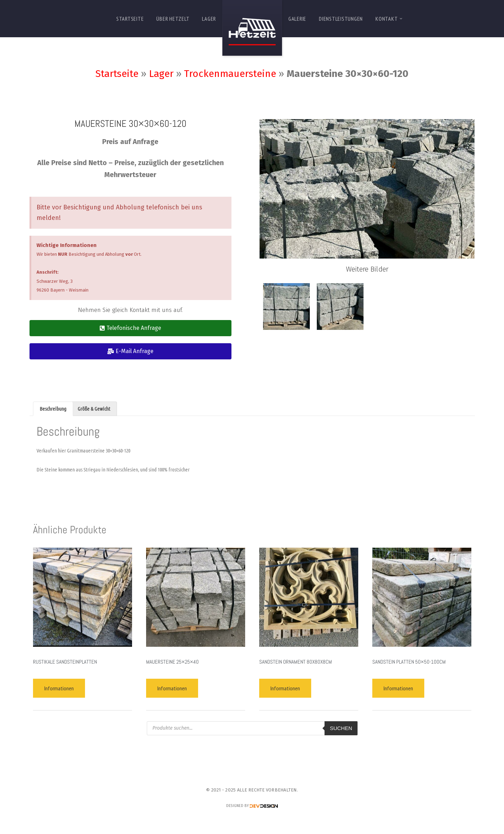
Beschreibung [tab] (53, 409)
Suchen (341, 728)
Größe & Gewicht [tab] (94, 409)
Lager (161, 74)
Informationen (59, 688)
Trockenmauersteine (230, 74)
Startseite (117, 74)
